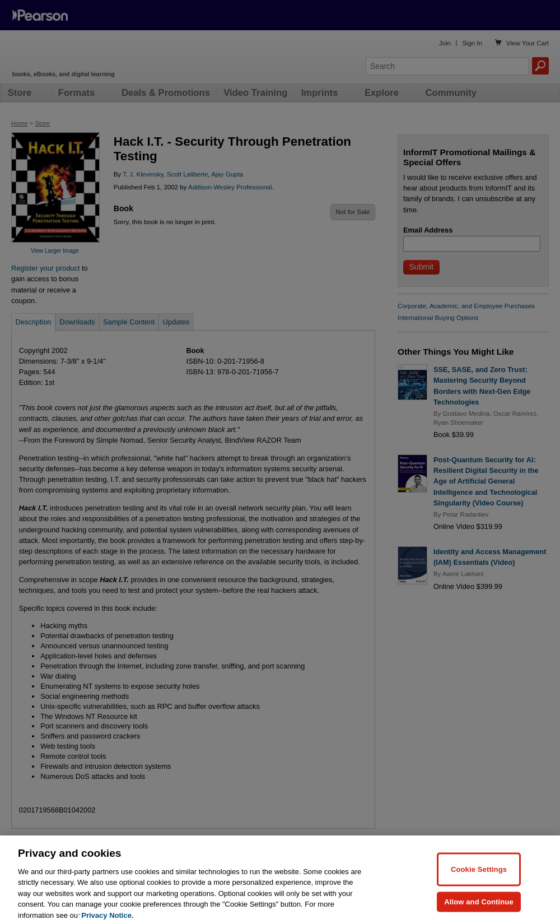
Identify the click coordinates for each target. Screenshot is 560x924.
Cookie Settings (479, 879)
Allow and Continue (479, 911)
